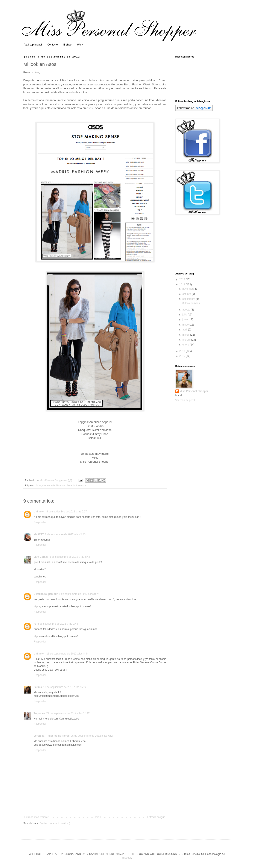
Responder (40, 522)
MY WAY (39, 534)
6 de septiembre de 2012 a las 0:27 (67, 512)
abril (185, 330)
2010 (183, 356)
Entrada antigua (156, 817)
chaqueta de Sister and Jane (57, 485)
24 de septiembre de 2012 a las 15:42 (68, 713)
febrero (187, 340)
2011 (183, 351)
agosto (186, 310)
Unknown (40, 512)
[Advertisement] (197, 244)
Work (80, 45)
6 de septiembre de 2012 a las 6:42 (70, 557)
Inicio (98, 817)
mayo (186, 325)
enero (186, 345)
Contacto (53, 45)
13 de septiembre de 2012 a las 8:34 (68, 654)
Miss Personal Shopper (194, 391)
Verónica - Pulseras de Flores (52, 736)
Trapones (39, 713)
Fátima (38, 687)
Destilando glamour (46, 594)
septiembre (189, 299)
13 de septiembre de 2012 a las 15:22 (65, 687)
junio (185, 320)
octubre (187, 294)
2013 (183, 279)
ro (35, 624)
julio (185, 315)
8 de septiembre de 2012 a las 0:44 (58, 624)
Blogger (127, 858)
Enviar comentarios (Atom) (55, 823)
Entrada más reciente (37, 817)
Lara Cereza (41, 557)
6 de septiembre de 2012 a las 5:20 (65, 534)
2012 (183, 285)
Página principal (33, 45)
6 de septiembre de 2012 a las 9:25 (79, 594)
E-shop (67, 45)
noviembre (189, 289)
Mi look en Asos (191, 303)
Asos (38, 485)
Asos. (90, 108)
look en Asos (80, 485)
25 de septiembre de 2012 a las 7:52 (92, 736)
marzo (186, 335)
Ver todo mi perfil (185, 400)
